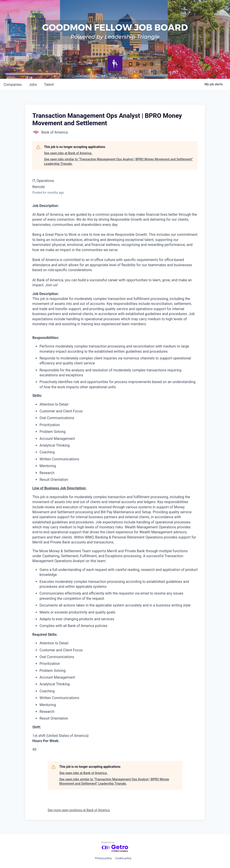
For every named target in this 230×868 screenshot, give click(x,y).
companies (13, 85)
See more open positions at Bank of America (79, 810)
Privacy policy (103, 858)
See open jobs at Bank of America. (68, 153)
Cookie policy (123, 858)
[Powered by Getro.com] (115, 847)
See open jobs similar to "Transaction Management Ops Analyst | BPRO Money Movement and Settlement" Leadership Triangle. (118, 161)
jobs (33, 85)
